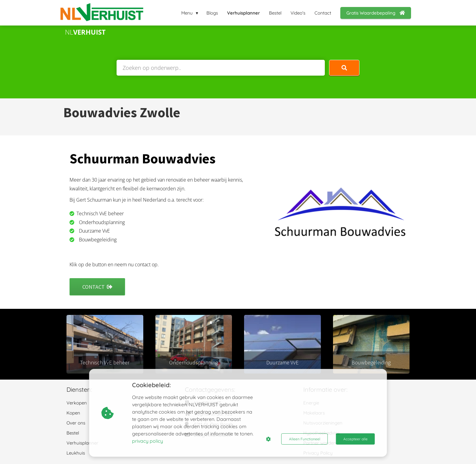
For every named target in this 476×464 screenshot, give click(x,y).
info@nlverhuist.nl (212, 435)
